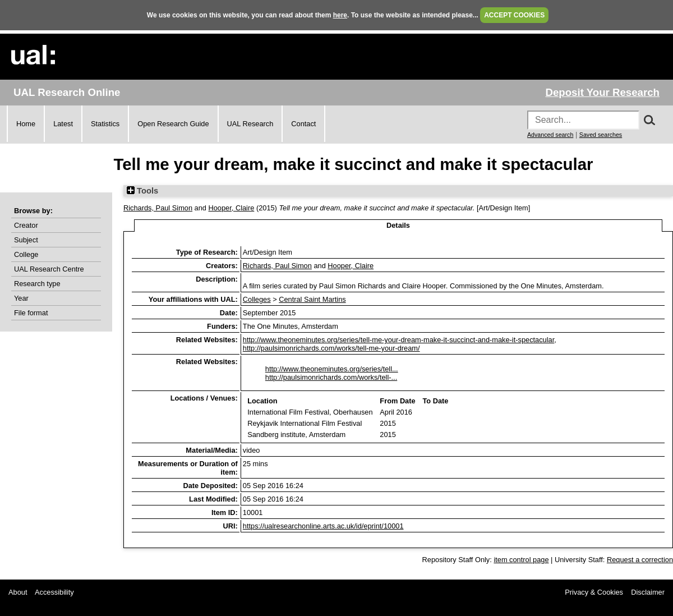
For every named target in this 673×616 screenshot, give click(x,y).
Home (26, 124)
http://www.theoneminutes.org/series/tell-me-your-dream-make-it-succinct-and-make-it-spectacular (398, 340)
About (18, 592)
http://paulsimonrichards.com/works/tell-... (331, 377)
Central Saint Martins (312, 299)
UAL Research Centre (49, 269)
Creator (26, 225)
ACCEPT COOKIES (514, 15)
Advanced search (550, 135)
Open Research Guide (173, 124)
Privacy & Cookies (594, 592)
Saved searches (601, 135)
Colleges (257, 299)
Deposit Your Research (602, 92)
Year (21, 298)
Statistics (105, 124)
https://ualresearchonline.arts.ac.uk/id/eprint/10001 (323, 526)
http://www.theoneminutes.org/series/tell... (332, 369)
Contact (303, 124)
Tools (142, 191)
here (340, 15)
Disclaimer (648, 592)
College (26, 254)
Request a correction (640, 560)
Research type (37, 284)
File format (31, 313)
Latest (63, 124)
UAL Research (250, 124)
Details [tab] (398, 225)
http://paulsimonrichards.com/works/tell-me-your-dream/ (331, 348)
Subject (26, 240)
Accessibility (54, 592)
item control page (521, 560)
